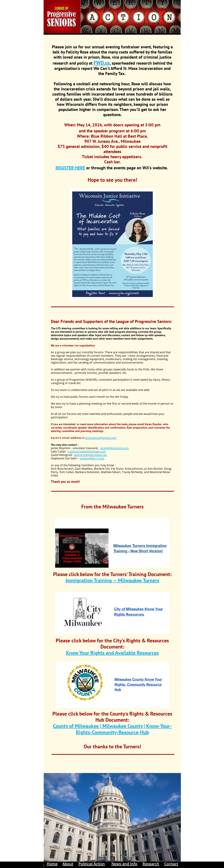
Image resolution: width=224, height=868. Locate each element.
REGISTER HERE (70, 168)
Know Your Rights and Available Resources (112, 653)
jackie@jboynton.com (114, 448)
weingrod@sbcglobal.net (91, 455)
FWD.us (102, 63)
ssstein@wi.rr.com (92, 458)
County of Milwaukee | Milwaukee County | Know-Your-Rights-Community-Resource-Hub (112, 729)
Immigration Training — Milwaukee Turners (112, 580)
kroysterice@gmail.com (101, 438)
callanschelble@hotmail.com (87, 451)
